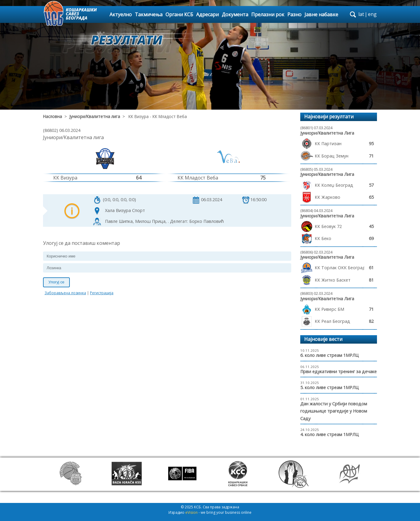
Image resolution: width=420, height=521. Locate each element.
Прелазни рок (268, 14)
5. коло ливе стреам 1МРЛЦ (330, 387)
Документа (235, 14)
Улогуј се (56, 282)
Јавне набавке (321, 14)
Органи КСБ (179, 14)
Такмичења (149, 14)
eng (372, 14)
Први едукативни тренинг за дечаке (338, 371)
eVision (191, 512)
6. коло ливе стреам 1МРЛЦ (330, 355)
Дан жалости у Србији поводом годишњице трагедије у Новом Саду (334, 411)
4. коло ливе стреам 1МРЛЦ (330, 434)
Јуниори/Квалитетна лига (95, 116)
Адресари (207, 14)
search (353, 14)
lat (361, 14)
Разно (294, 14)
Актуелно (121, 14)
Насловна (52, 116)
